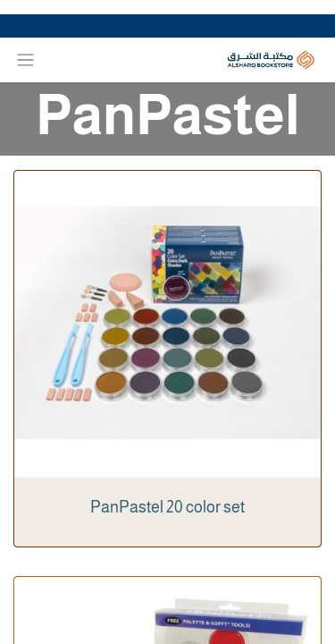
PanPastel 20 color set (167, 507)
